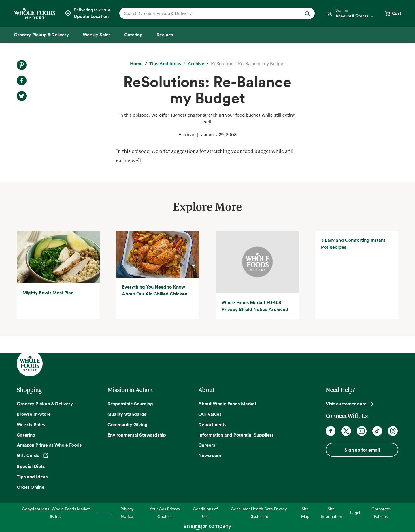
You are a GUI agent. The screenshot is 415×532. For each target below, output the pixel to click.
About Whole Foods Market (227, 404)
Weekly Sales (31, 424)
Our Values (210, 414)
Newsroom (210, 455)
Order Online (31, 487)
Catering (26, 435)
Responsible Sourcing (130, 404)
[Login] (350, 13)
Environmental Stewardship (137, 435)
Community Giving (128, 424)
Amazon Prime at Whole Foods (49, 445)
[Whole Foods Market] (35, 13)
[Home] (136, 64)
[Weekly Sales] (97, 35)
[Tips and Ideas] (165, 64)
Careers (207, 445)
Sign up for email (362, 450)
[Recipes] (165, 35)
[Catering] (133, 35)
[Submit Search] (308, 13)
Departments (212, 424)
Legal (355, 513)
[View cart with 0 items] (393, 13)
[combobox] (208, 13)
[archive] (196, 64)
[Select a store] (87, 13)
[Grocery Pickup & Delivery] (41, 35)
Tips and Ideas (32, 477)
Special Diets (31, 466)
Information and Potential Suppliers (236, 435)
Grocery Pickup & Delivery (45, 404)
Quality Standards (127, 414)
